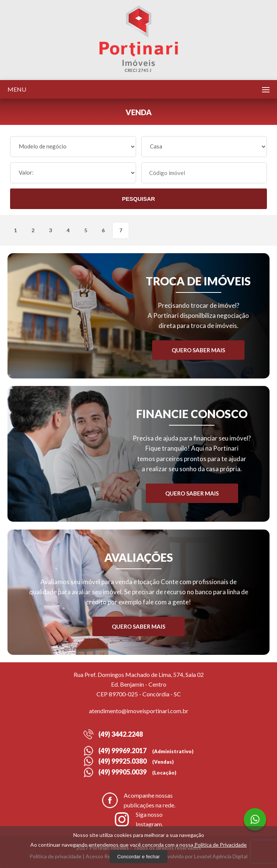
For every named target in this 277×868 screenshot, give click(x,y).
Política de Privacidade (220, 845)
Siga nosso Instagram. (138, 819)
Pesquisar (138, 199)
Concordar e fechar (138, 857)
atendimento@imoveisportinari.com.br (139, 711)
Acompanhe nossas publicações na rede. (139, 800)
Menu (17, 89)
